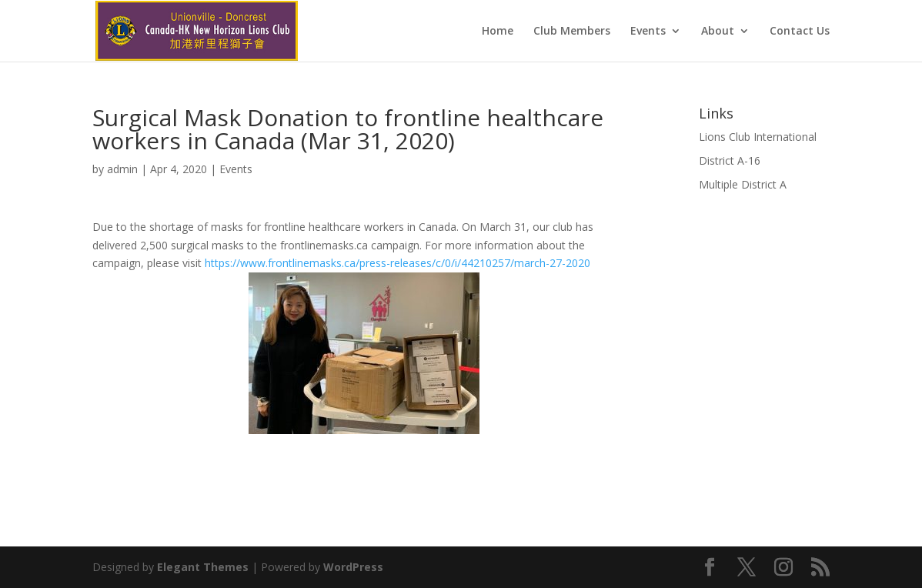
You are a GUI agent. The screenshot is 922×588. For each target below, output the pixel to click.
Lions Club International (758, 137)
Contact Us (800, 32)
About (718, 32)
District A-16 (730, 160)
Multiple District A (743, 184)
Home (498, 32)
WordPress (353, 567)
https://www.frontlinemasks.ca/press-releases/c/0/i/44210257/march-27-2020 (398, 263)
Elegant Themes (203, 567)
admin (122, 169)
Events (648, 32)
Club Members (572, 32)
